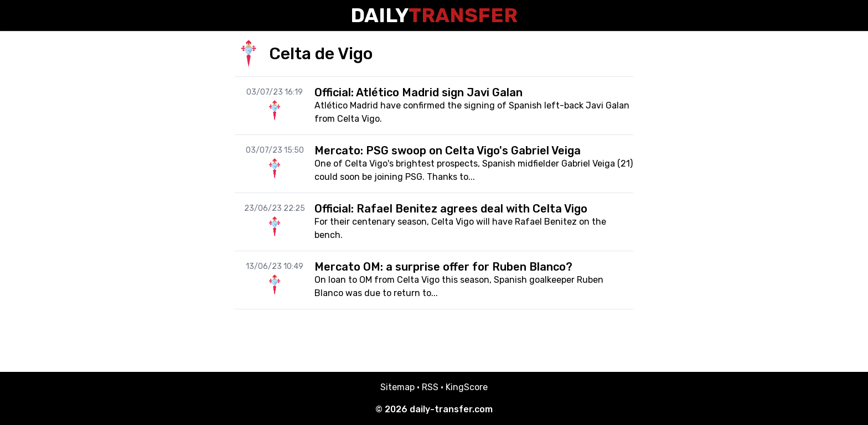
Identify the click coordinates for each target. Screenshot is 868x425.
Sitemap (397, 387)
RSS (430, 387)
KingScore (467, 387)
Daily (434, 15)
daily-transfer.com (451, 409)
